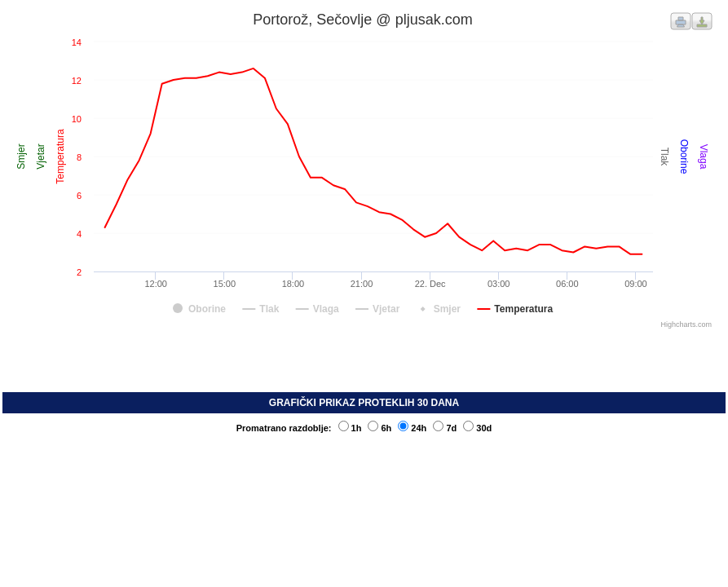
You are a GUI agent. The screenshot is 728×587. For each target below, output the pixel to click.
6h (379, 428)
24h (412, 428)
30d (477, 428)
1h (350, 428)
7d (445, 428)
